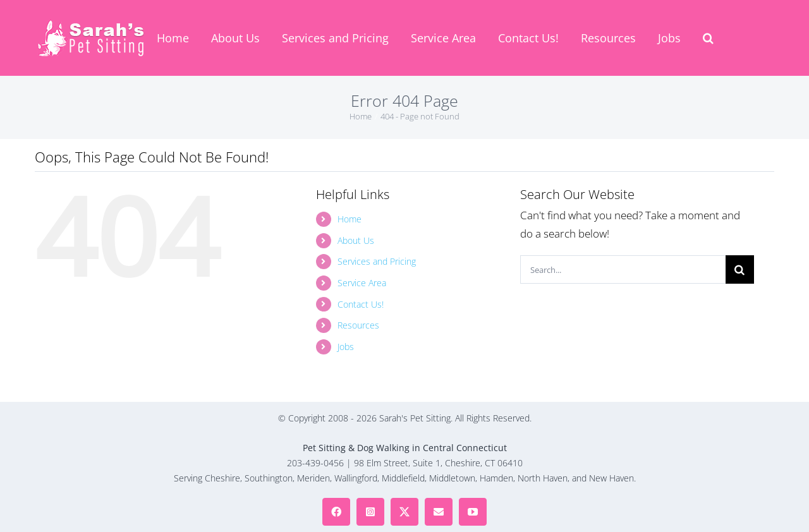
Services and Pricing (377, 261)
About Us (356, 240)
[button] (708, 38)
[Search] (740, 269)
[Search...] (623, 269)
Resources (358, 325)
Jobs (346, 347)
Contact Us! (361, 304)
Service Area (362, 283)
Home (350, 219)
